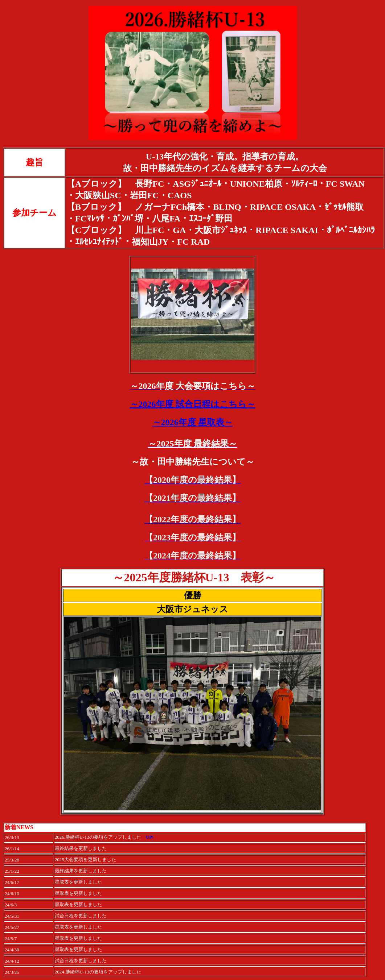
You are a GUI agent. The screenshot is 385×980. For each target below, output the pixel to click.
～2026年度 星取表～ (193, 422)
